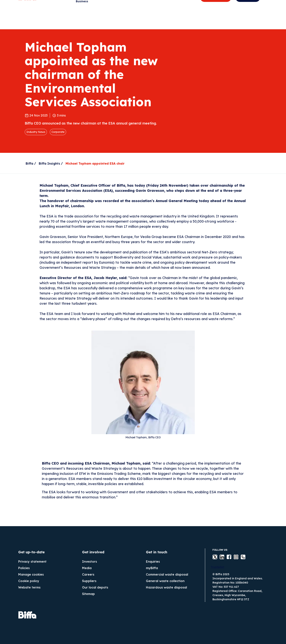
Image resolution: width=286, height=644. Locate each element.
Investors (90, 562)
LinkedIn (220, 557)
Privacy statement (32, 562)
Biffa (29, 163)
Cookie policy (29, 581)
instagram (234, 557)
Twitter (213, 557)
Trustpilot (217, 567)
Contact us (241, 557)
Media (87, 568)
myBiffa (152, 568)
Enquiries (153, 562)
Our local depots (95, 587)
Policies (24, 568)
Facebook (227, 557)
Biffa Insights (49, 163)
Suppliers (89, 581)
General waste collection (165, 581)
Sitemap (88, 594)
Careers (88, 574)
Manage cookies (31, 574)
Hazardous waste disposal (166, 587)
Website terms (29, 587)
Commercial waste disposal (167, 574)
